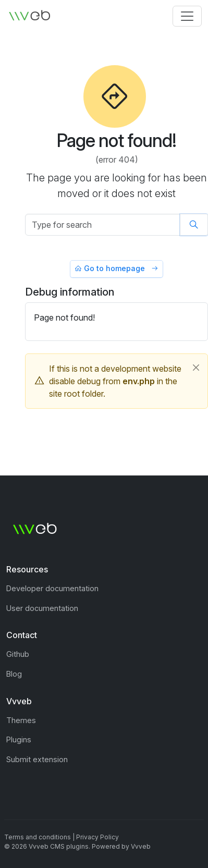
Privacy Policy (97, 837)
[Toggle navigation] (187, 16)
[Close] (196, 368)
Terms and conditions (38, 837)
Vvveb (141, 846)
